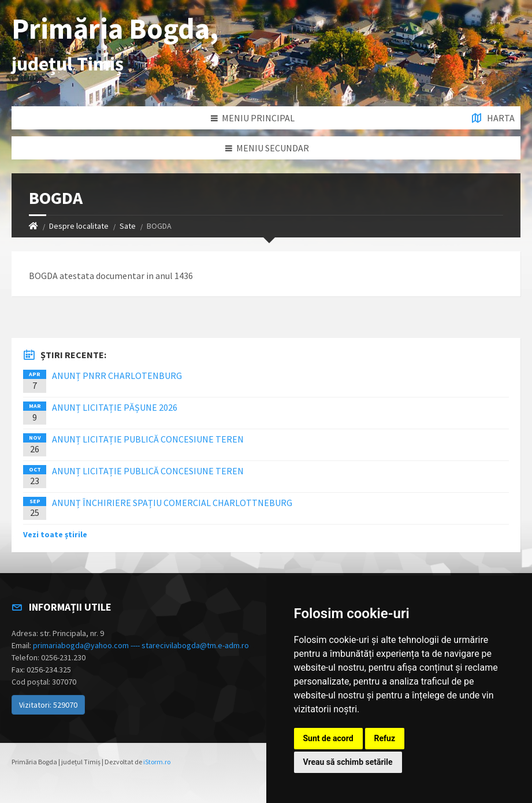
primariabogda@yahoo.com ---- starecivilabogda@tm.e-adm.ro (141, 645)
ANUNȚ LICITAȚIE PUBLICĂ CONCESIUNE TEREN (148, 439)
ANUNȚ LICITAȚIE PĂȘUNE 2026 (115, 407)
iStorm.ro (157, 762)
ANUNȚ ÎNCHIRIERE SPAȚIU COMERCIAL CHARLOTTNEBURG (172, 503)
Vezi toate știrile (55, 534)
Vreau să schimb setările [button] (348, 762)
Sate (128, 226)
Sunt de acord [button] (328, 738)
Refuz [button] (385, 738)
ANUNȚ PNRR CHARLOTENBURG (117, 376)
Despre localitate (79, 226)
